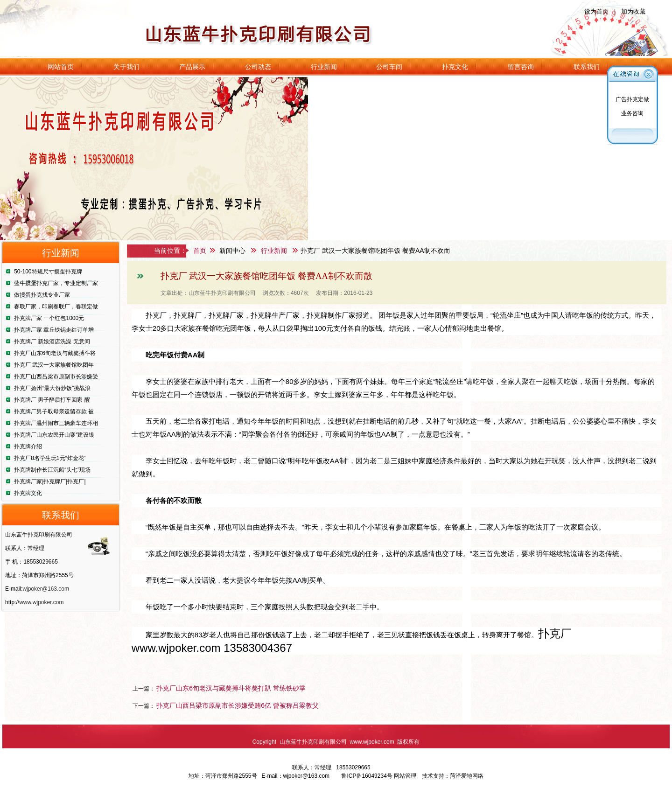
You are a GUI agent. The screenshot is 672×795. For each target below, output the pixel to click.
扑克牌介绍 (28, 446)
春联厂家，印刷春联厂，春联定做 (56, 307)
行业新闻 (324, 67)
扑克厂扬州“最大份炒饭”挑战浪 (52, 388)
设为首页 (596, 11)
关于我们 (126, 67)
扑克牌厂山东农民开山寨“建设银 (54, 435)
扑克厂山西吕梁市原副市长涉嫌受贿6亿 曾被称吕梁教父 (238, 705)
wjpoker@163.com (46, 589)
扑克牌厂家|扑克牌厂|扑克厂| (50, 481)
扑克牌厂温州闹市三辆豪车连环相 (56, 423)
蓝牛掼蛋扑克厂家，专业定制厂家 (56, 283)
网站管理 (405, 776)
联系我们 (587, 67)
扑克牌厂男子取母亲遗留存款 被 (54, 411)
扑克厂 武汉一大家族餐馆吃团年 (54, 365)
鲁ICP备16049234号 (367, 776)
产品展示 (192, 67)
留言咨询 (521, 67)
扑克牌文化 (28, 493)
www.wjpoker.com (41, 602)
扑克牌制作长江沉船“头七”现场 (52, 470)
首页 (200, 251)
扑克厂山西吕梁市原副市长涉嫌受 (56, 377)
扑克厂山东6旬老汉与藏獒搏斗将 (55, 353)
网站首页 (61, 67)
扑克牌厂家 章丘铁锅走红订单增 (54, 330)
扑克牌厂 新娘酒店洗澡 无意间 (52, 342)
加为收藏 (633, 11)
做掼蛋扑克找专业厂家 (42, 295)
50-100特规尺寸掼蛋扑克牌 (48, 272)
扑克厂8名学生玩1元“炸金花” (50, 458)
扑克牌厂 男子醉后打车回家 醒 (52, 400)
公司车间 (389, 67)
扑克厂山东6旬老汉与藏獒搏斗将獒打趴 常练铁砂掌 (231, 688)
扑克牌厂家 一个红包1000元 (49, 318)
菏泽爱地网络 (467, 776)
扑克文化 (455, 67)
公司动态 (258, 67)
